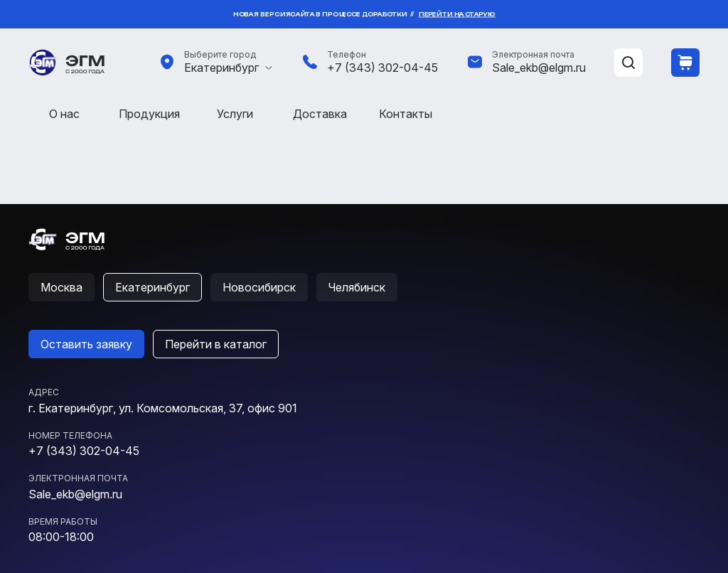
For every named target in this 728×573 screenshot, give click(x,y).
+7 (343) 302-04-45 (382, 68)
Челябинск (357, 287)
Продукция (149, 114)
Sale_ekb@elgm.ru (539, 68)
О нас (64, 114)
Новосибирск (259, 287)
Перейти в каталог (216, 344)
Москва (61, 287)
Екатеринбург (221, 68)
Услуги (235, 114)
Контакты (406, 114)
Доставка (320, 114)
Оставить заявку (86, 344)
